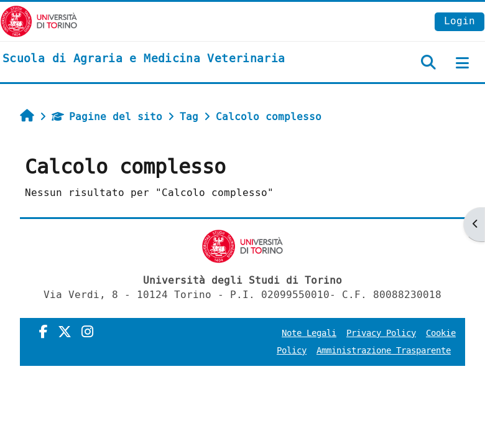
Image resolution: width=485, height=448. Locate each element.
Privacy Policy (381, 333)
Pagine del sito (107, 117)
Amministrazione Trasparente (384, 351)
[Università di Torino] (39, 21)
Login (460, 21)
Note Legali (309, 333)
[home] (144, 59)
